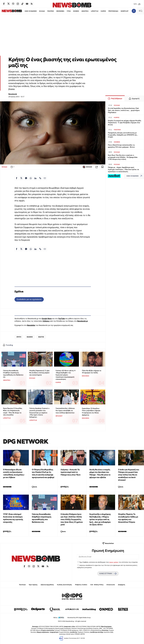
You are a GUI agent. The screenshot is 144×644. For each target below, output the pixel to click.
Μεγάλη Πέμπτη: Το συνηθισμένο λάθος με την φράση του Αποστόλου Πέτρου (128, 518)
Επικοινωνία (111, 585)
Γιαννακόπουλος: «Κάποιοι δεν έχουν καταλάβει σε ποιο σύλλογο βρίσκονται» (65, 410)
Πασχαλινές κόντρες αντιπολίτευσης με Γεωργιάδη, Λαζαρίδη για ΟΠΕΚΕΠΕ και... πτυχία (123, 135)
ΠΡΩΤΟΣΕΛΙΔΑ (109, 11)
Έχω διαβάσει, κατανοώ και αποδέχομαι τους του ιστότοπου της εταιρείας (109, 562)
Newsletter (31, 325)
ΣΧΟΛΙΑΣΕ (87, 167)
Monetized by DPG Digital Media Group (79, 618)
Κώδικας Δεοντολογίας (65, 585)
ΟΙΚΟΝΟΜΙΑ (56, 11)
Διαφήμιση (122, 585)
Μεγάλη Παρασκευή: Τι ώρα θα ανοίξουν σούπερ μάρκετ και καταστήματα (39, 373)
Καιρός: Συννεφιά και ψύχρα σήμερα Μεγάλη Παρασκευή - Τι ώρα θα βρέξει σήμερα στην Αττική (124, 123)
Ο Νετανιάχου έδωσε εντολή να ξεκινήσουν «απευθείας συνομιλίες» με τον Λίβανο (14, 473)
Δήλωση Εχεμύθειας (47, 585)
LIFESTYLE (90, 11)
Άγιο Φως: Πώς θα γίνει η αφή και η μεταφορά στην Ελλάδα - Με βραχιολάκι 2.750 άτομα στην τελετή (123, 157)
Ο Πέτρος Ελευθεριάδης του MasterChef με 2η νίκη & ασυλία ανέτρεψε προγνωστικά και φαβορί (43, 473)
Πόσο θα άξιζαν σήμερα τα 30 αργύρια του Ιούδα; (92, 372)
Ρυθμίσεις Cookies (81, 585)
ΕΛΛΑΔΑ (37, 11)
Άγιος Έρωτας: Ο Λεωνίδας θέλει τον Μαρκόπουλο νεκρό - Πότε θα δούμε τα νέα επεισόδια (13, 412)
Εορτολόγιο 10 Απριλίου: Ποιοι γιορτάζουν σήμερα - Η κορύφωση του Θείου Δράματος (92, 412)
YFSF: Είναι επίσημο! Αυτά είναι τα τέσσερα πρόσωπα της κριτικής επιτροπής (13, 518)
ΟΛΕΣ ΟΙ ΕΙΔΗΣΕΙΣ (26, 11)
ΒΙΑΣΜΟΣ (30, 337)
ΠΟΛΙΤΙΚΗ (46, 11)
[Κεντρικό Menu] (141, 11)
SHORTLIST (120, 11)
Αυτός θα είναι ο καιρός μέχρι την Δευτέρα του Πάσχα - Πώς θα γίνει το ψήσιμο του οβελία (100, 473)
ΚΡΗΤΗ (19, 337)
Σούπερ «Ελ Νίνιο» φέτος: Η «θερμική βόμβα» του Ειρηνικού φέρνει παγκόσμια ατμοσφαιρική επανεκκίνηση (66, 375)
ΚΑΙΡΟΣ (99, 11)
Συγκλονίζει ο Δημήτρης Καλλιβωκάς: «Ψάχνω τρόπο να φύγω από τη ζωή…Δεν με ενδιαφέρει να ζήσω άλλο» (100, 519)
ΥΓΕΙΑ (64, 11)
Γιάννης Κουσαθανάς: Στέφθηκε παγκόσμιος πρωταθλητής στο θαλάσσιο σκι (13, 374)
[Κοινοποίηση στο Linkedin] (35, 178)
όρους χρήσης (114, 562)
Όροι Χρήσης (33, 585)
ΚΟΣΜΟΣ (71, 11)
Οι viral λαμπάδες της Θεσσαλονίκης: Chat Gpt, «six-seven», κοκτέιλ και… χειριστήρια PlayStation (124, 110)
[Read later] (102, 167)
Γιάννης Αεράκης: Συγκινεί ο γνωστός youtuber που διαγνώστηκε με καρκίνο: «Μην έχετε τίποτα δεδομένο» (39, 413)
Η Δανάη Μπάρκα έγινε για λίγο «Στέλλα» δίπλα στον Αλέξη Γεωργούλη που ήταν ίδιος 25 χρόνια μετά (72, 519)
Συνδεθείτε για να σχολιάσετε (29, 299)
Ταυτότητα (22, 585)
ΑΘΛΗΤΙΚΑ (80, 11)
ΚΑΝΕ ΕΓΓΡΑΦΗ (108, 574)
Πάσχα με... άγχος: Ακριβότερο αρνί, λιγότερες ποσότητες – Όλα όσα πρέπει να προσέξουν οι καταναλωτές (123, 169)
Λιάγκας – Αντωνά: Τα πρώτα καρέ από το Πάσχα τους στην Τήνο (70, 472)
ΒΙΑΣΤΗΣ (41, 337)
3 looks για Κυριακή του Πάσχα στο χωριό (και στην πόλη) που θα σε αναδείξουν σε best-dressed (129, 475)
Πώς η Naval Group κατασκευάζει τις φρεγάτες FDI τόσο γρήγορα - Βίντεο (121, 146)
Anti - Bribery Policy (97, 585)
